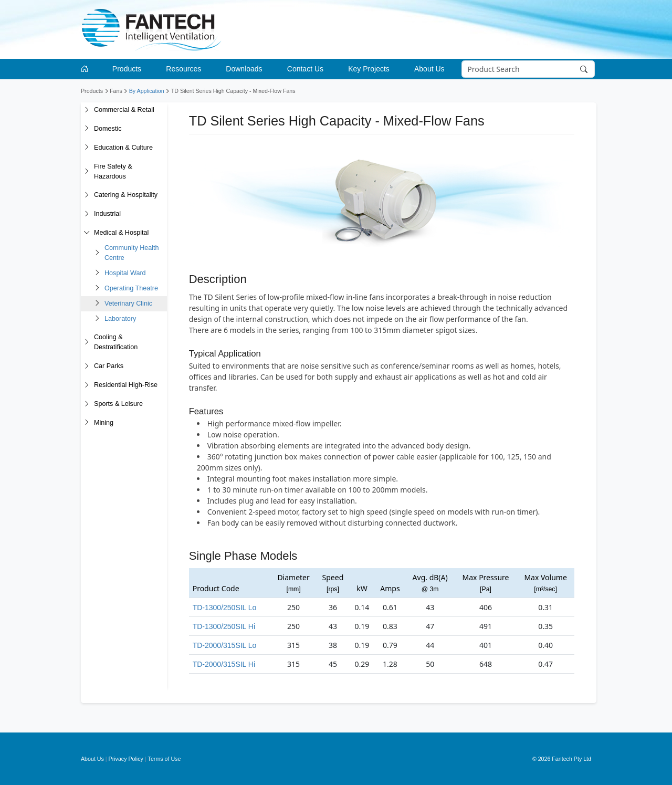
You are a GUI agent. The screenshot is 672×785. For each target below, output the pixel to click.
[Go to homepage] (86, 69)
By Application (147, 91)
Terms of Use (165, 759)
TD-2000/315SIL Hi (224, 664)
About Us (92, 759)
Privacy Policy (126, 759)
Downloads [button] (244, 69)
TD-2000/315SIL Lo (225, 645)
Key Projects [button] (369, 69)
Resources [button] (183, 69)
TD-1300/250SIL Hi (224, 626)
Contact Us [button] (305, 69)
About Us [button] (429, 69)
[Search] (528, 69)
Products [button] (127, 69)
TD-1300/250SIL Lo (225, 608)
